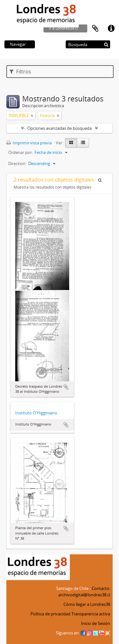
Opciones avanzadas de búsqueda (60, 128)
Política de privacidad (50, 614)
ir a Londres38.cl (63, 28)
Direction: (17, 163)
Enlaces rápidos (111, 29)
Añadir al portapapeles (66, 387)
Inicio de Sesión (96, 623)
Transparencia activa (91, 614)
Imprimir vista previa (29, 143)
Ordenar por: (20, 152)
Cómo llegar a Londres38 (87, 604)
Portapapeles (95, 29)
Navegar (18, 44)
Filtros (20, 72)
